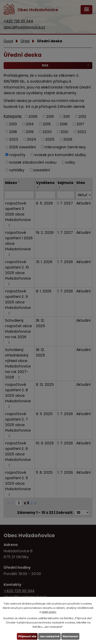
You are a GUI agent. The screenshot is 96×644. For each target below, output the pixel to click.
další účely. (49, 612)
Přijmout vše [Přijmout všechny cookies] (27, 636)
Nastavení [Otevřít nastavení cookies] (70, 636)
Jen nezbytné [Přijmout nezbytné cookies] (49, 636)
